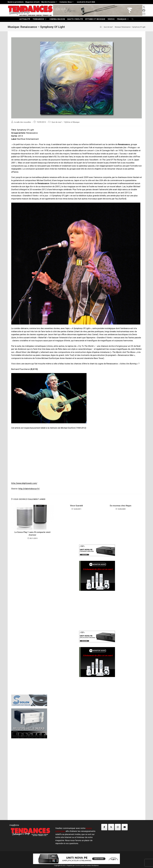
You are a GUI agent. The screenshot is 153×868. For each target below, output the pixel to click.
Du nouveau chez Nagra (121, 506)
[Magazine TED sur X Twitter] (111, 827)
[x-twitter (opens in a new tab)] (144, 7)
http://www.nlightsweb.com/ (24, 483)
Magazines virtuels (32, 2)
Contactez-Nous (67, 2)
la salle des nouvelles (23, 122)
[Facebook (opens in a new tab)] (144, 10)
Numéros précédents (16, 2)
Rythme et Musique (72, 122)
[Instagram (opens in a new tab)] (144, 14)
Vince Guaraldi (76, 506)
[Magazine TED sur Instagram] (118, 827)
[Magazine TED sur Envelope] (125, 827)
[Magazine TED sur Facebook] (104, 827)
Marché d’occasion (50, 2)
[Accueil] (101, 27)
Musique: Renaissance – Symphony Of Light (130, 27)
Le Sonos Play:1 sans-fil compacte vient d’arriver (32, 534)
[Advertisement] (43, 582)
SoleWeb (78, 865)
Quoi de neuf (57, 122)
